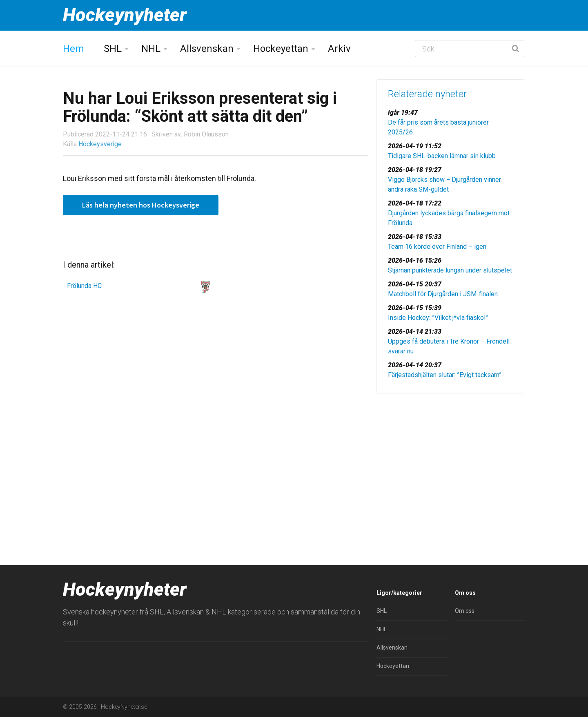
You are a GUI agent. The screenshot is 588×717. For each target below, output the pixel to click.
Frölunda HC (84, 286)
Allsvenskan (207, 49)
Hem (73, 49)
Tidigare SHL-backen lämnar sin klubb (442, 156)
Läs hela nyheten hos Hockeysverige (141, 205)
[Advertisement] (451, 463)
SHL (113, 49)
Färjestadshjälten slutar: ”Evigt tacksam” (445, 375)
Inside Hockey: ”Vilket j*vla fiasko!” (438, 318)
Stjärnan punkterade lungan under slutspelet (450, 270)
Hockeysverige (100, 144)
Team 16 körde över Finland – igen (437, 247)
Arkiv (339, 49)
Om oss (465, 611)
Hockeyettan (281, 49)
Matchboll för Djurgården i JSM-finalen (443, 294)
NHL (151, 49)
